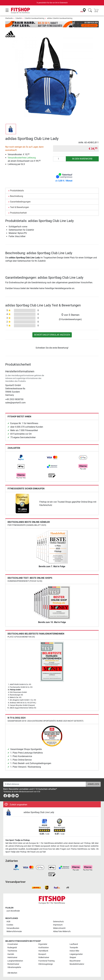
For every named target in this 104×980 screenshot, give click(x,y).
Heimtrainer (12, 957)
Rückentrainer (13, 964)
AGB (8, 922)
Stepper (73, 957)
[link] (21, 458)
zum (13, 911)
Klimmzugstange (46, 964)
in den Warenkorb (82, 159)
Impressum (58, 925)
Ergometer (43, 944)
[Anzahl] (60, 159)
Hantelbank (43, 951)
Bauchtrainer (75, 961)
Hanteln (11, 954)
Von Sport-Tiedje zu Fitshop (18, 840)
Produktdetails (17, 191)
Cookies (10, 925)
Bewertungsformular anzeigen (52, 335)
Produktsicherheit (18, 213)
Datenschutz (58, 922)
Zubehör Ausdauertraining (34, 18)
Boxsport (42, 954)
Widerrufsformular (14, 931)
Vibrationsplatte (14, 967)
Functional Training (47, 961)
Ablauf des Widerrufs (62, 931)
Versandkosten (13, 928)
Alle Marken (12, 973)
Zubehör (19, 18)
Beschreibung (17, 196)
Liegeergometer (76, 954)
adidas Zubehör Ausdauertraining (60, 18)
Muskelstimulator (77, 964)
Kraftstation (44, 948)
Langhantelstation (15, 961)
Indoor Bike (74, 951)
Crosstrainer (13, 944)
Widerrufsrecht (59, 928)
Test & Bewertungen (19, 207)
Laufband (74, 944)
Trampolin (74, 948)
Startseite (9, 18)
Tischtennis (12, 951)
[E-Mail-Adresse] (45, 784)
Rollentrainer (44, 957)
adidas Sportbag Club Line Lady (39, 812)
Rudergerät (12, 948)
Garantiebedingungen (20, 202)
